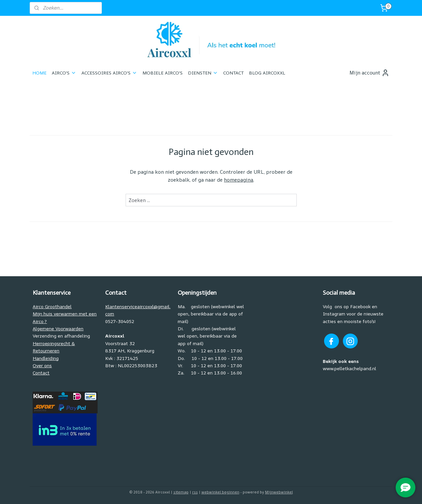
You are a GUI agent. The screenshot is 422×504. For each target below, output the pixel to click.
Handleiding (46, 358)
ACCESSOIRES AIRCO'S (109, 73)
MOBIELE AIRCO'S (163, 73)
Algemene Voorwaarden (58, 328)
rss (195, 492)
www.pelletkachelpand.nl (349, 368)
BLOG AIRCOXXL (267, 73)
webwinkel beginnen (220, 492)
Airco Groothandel (52, 306)
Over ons (42, 365)
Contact (41, 373)
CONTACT (233, 73)
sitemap (181, 492)
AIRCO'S (64, 73)
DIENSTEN (203, 73)
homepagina (239, 180)
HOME (39, 73)
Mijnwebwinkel (279, 492)
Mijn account (369, 73)
